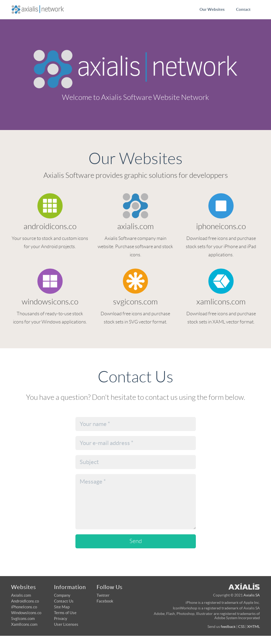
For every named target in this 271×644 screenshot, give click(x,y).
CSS (241, 627)
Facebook (105, 601)
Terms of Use (65, 613)
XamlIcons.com (24, 624)
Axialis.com (21, 595)
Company (62, 595)
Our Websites (212, 9)
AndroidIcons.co (25, 601)
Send (136, 541)
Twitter (103, 595)
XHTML (254, 627)
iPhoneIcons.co (24, 607)
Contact (243, 9)
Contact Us (64, 601)
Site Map (62, 607)
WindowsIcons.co (26, 613)
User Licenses (66, 624)
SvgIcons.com (23, 618)
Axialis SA (252, 595)
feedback (228, 627)
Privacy (61, 618)
